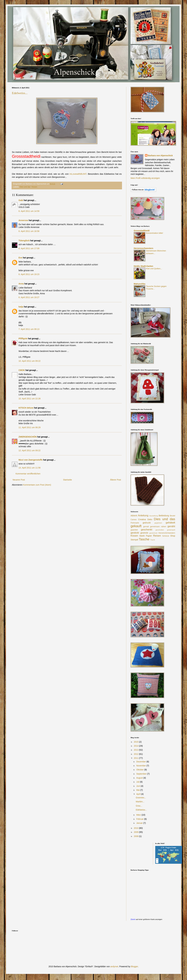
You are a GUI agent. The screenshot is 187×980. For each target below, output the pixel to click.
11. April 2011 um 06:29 (30, 427)
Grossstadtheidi (142, 231)
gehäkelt (170, 523)
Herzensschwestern (144, 248)
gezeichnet (153, 533)
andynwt (114, 966)
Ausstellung (154, 516)
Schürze (166, 536)
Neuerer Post (19, 480)
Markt (142, 536)
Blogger (134, 966)
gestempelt (171, 530)
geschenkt (147, 530)
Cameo (134, 520)
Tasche (144, 539)
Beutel (172, 516)
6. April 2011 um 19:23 (29, 274)
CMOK (22, 370)
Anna (21, 284)
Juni (138, 786)
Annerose (23, 220)
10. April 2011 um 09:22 (30, 361)
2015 (136, 742)
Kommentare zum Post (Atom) (37, 485)
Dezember (141, 762)
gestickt (135, 533)
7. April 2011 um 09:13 (29, 329)
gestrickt (144, 533)
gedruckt (147, 523)
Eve (20, 258)
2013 (136, 750)
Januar (140, 823)
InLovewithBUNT (78, 174)
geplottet (134, 530)
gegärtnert (158, 523)
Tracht (152, 540)
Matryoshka (140, 284)
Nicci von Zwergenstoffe (31, 460)
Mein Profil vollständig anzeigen (145, 178)
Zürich (133, 919)
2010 (136, 828)
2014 (136, 746)
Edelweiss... (20, 93)
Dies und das (25, 187)
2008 (136, 836)
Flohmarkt (135, 523)
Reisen (157, 536)
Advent (134, 516)
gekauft (136, 526)
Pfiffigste (23, 339)
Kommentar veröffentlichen (28, 474)
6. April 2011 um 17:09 (29, 248)
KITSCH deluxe (26, 408)
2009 (136, 832)
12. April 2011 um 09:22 (30, 450)
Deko (150, 519)
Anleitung (143, 515)
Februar (140, 819)
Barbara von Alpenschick (160, 156)
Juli (138, 782)
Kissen (34, 187)
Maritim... (140, 802)
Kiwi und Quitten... (154, 269)
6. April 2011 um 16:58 (29, 231)
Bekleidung (164, 516)
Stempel (134, 540)
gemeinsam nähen (158, 527)
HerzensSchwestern (167, 533)
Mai (138, 790)
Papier (149, 536)
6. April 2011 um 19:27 (29, 297)
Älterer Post (116, 480)
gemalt (146, 527)
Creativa (142, 519)
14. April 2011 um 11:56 (30, 468)
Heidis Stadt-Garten (143, 266)
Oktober (140, 770)
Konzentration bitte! (155, 233)
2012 (136, 754)
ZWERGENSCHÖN (28, 437)
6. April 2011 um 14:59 (29, 211)
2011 (136, 758)
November (141, 766)
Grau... (139, 806)
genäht (171, 526)
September (142, 774)
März (139, 815)
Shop (173, 536)
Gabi (21, 200)
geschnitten (160, 530)
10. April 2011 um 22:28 (30, 399)
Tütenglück (24, 241)
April (139, 794)
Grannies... (141, 798)
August (140, 778)
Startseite (67, 480)
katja (21, 307)
